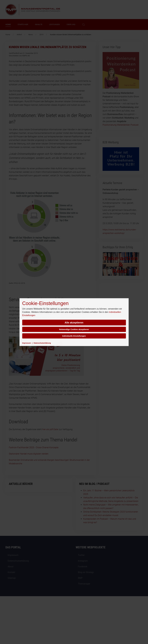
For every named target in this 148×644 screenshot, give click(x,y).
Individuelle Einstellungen (74, 336)
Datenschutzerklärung (42, 343)
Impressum (27, 343)
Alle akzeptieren (74, 322)
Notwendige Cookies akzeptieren (74, 329)
